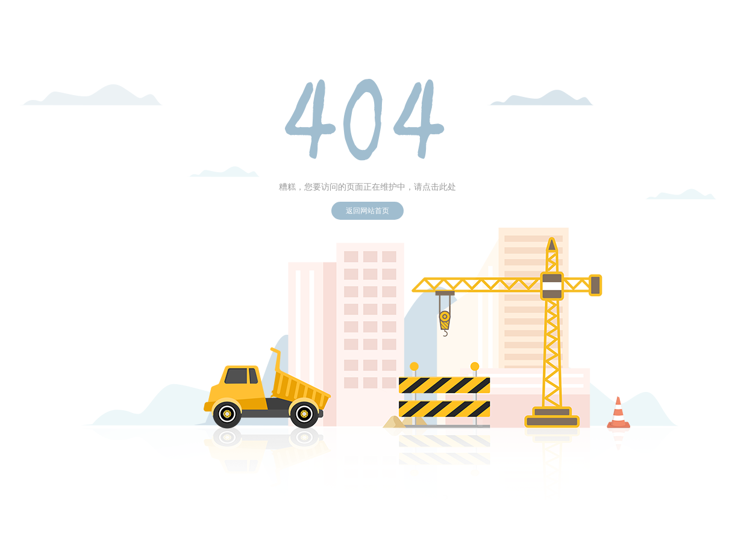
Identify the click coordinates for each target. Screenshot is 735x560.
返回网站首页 (367, 211)
